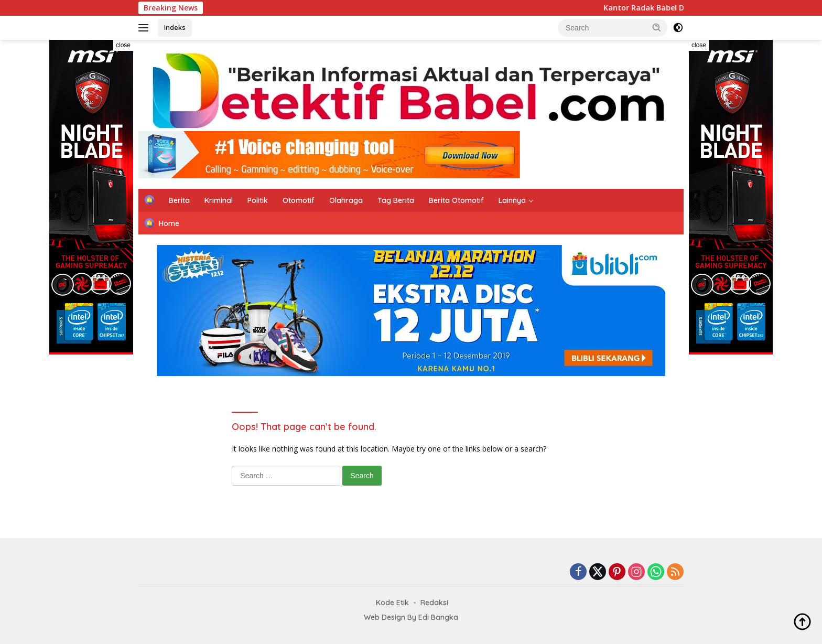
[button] (657, 27)
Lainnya (512, 200)
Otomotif (299, 200)
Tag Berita (396, 200)
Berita (179, 200)
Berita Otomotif (456, 200)
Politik (258, 200)
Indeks (175, 27)
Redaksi (434, 603)
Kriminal (219, 200)
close (123, 45)
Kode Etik (392, 603)
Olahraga (346, 200)
